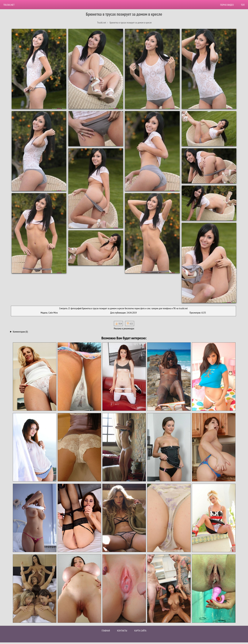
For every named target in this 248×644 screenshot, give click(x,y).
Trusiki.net (9, 5)
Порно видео (227, 5)
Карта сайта (140, 631)
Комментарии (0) (20, 332)
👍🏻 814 (118, 324)
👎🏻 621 (130, 324)
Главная (106, 631)
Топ (243, 5)
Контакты (122, 631)
